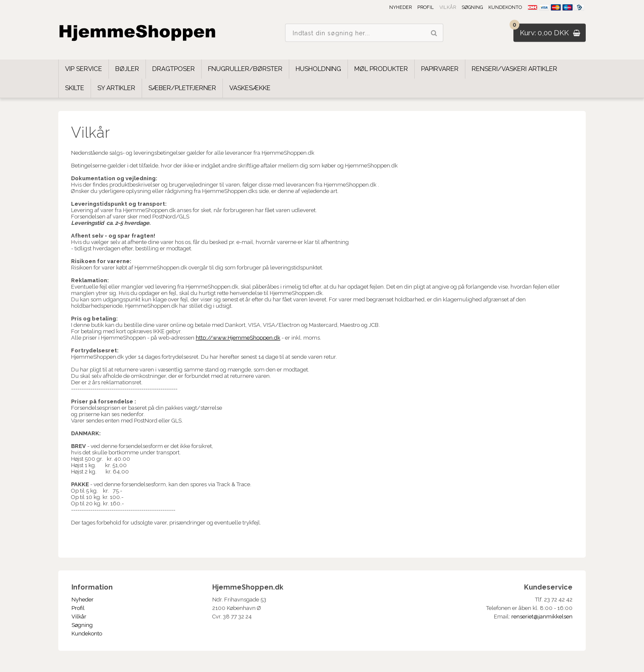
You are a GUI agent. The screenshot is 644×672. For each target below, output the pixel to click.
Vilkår (448, 7)
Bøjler (127, 69)
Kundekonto (505, 7)
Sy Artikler (116, 88)
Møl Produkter (381, 69)
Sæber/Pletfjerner (182, 88)
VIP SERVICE (84, 69)
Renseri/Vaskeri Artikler (514, 69)
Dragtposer (174, 69)
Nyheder (400, 7)
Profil (426, 7)
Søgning (472, 7)
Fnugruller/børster (245, 69)
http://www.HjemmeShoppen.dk (238, 338)
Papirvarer (440, 69)
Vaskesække (250, 88)
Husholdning (318, 69)
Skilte (75, 88)
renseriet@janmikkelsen (542, 617)
